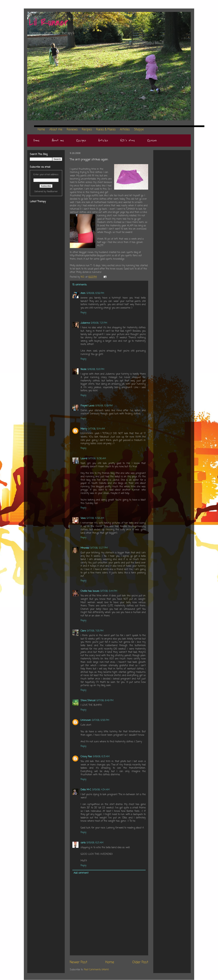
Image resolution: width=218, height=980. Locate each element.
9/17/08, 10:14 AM (96, 429)
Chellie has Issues (90, 591)
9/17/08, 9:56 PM (101, 720)
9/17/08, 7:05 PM (95, 631)
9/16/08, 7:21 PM (99, 323)
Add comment (81, 873)
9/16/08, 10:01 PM (96, 369)
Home (36, 141)
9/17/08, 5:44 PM (109, 591)
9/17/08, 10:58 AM (95, 518)
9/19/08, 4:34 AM (101, 790)
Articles (103, 141)
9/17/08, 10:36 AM (97, 459)
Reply (83, 313)
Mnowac (85, 548)
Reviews (152, 141)
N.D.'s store (128, 141)
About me (58, 141)
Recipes (81, 141)
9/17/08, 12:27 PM (99, 548)
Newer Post (79, 962)
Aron (83, 293)
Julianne (85, 323)
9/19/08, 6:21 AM (95, 843)
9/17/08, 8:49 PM (105, 701)
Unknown (86, 720)
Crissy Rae (86, 757)
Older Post (140, 962)
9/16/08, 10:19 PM (104, 406)
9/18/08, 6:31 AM (101, 757)
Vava (83, 518)
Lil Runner (49, 23)
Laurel (84, 459)
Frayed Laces (87, 406)
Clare (83, 631)
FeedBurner (52, 192)
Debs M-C (86, 790)
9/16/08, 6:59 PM (95, 293)
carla (83, 843)
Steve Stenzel (88, 701)
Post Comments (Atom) (96, 970)
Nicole (83, 369)
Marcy (84, 429)
